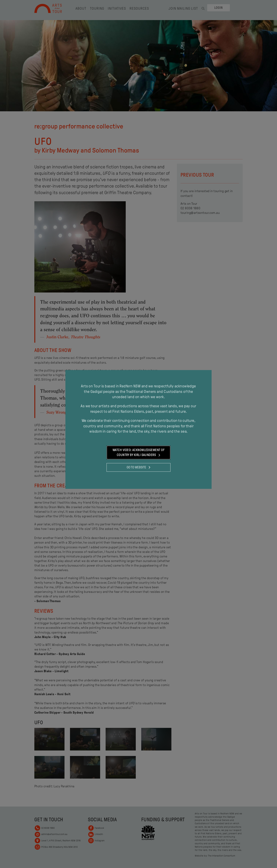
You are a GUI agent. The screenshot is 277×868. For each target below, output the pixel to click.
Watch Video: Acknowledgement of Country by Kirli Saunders (138, 453)
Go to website (138, 467)
